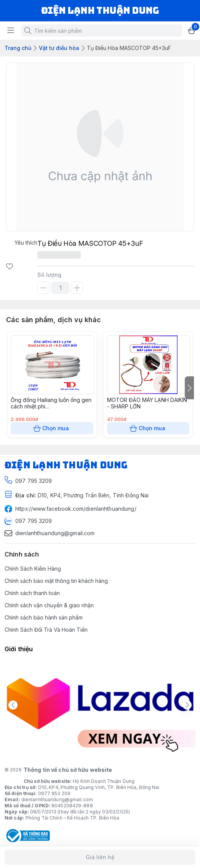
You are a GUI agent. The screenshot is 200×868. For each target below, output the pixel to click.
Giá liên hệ (100, 857)
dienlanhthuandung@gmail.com (57, 799)
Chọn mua (52, 428)
